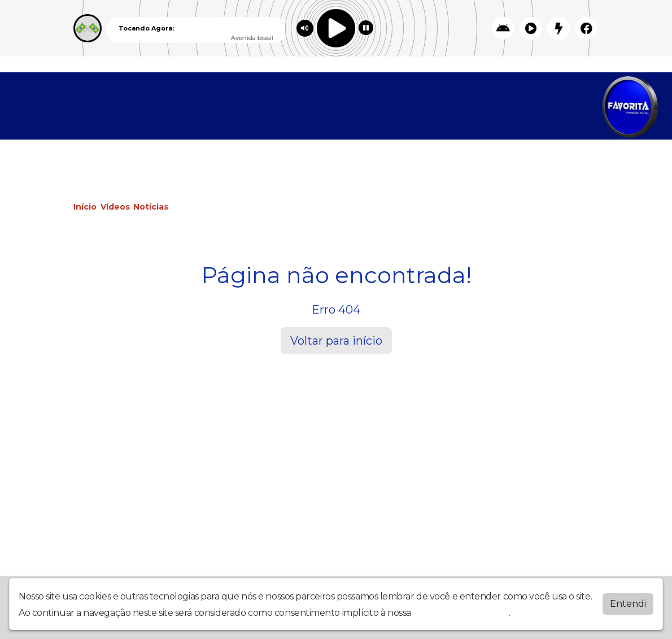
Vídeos (115, 207)
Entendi (628, 604)
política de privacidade (461, 613)
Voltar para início (336, 341)
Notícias (151, 207)
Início (85, 207)
